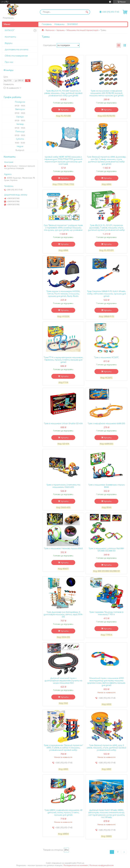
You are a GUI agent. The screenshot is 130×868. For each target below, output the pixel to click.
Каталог (50, 30)
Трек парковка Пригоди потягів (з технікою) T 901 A (106, 613)
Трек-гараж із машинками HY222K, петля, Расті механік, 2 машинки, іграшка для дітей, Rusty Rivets (63, 294)
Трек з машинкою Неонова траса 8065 (63, 549)
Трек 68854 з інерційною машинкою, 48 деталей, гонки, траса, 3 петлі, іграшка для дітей (63, 813)
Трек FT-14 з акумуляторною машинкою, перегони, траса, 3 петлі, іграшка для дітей (63, 360)
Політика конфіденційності (102, 865)
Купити (65, 110)
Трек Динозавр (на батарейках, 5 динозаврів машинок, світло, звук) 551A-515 (63, 615)
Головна (47, 24)
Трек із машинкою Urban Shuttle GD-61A (63, 424)
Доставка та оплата (16, 50)
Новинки (59, 24)
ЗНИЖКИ (72, 24)
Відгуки (9, 43)
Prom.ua (81, 863)
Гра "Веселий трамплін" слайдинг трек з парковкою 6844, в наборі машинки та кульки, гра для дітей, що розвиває (63, 228)
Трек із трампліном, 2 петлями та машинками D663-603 (63, 486)
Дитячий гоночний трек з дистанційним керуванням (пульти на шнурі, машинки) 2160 (63, 681)
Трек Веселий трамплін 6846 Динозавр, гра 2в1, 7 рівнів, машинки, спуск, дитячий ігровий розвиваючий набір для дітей (106, 161)
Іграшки (61, 30)
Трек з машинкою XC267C (106, 357)
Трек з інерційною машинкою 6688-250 (106, 424)
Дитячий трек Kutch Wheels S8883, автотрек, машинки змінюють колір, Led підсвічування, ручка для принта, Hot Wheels (106, 814)
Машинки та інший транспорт (82, 30)
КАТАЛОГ (10, 30)
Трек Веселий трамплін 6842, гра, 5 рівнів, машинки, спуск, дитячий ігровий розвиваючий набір (106, 748)
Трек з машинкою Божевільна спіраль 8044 (106, 486)
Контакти (10, 37)
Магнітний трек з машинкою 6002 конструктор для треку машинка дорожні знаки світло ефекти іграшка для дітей (106, 682)
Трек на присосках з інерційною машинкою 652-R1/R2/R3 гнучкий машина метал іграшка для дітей (106, 93)
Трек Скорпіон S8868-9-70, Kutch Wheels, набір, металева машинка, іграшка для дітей (106, 294)
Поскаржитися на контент (76, 865)
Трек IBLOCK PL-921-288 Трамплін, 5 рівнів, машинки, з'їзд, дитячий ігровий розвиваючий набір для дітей (63, 93)
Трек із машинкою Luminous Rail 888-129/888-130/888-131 (106, 550)
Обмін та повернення (16, 56)
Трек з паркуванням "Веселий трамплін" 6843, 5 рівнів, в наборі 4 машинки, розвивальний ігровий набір (63, 748)
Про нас (9, 62)
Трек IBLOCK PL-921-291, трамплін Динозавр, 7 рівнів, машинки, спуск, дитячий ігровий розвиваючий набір (106, 228)
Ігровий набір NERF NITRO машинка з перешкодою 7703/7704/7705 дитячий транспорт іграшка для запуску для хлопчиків (63, 161)
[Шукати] (87, 12)
